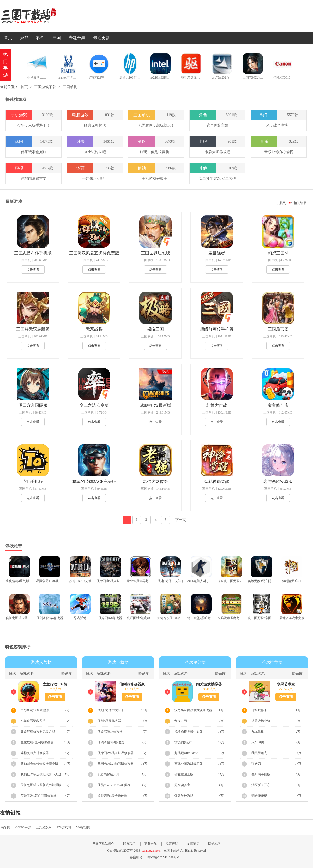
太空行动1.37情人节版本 (55, 684)
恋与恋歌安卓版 (278, 481)
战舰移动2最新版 (155, 405)
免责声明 (172, 844)
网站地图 (214, 844)
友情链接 (193, 844)
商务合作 (151, 844)
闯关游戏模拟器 (209, 684)
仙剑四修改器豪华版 (132, 684)
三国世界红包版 (155, 253)
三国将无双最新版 (33, 329)
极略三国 (155, 329)
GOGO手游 (23, 827)
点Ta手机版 (33, 481)
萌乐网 (5, 827)
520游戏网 (83, 827)
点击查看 (33, 270)
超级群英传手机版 (217, 329)
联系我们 (129, 844)
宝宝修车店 (278, 405)
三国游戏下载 (45, 87)
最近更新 (101, 38)
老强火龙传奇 (155, 481)
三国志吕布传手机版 (33, 253)
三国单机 (70, 87)
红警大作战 (217, 405)
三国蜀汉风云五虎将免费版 (94, 253)
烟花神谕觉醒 (217, 481)
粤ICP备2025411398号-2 (163, 857)
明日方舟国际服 (33, 405)
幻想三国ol (278, 253)
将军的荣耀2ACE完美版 (94, 481)
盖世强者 (217, 253)
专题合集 (77, 38)
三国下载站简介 (103, 844)
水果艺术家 (286, 684)
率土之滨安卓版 (94, 405)
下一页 (180, 520)
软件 (40, 38)
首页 (8, 38)
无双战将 (94, 329)
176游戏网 (64, 827)
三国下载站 (37, 16)
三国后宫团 (278, 329)
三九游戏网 (44, 827)
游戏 (24, 38)
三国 (57, 38)
